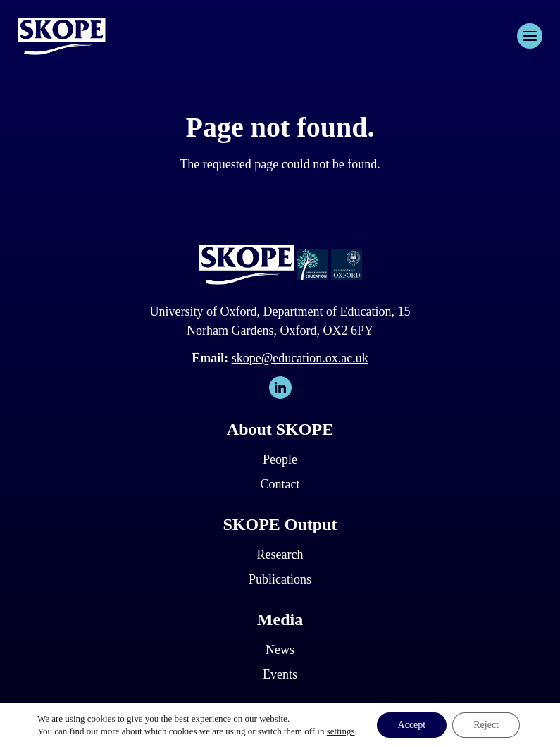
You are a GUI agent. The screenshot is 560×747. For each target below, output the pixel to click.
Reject (486, 725)
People (280, 459)
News (280, 650)
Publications (280, 579)
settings (341, 731)
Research (280, 555)
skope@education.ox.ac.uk (300, 358)
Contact (280, 484)
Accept (412, 725)
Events (280, 674)
